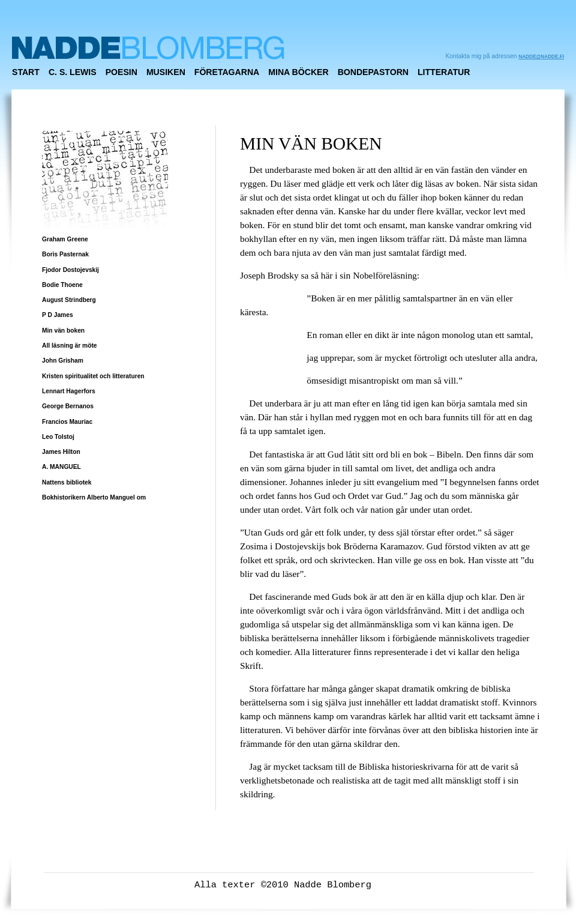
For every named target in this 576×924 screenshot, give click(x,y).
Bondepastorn (373, 72)
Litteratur (444, 72)
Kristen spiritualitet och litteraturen (93, 376)
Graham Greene (65, 239)
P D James (58, 315)
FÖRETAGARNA (227, 72)
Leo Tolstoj (58, 437)
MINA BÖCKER (298, 72)
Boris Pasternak (65, 254)
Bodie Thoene (62, 285)
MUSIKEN (166, 72)
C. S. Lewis (73, 72)
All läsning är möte (70, 346)
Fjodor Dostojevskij (70, 270)
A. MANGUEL (61, 467)
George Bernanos (68, 406)
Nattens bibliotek (67, 482)
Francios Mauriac (67, 422)
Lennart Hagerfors (69, 391)
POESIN (121, 72)
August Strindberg (69, 300)
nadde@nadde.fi (541, 57)
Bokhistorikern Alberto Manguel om (94, 497)
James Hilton (61, 452)
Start (26, 72)
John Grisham (63, 361)
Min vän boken (63, 331)
